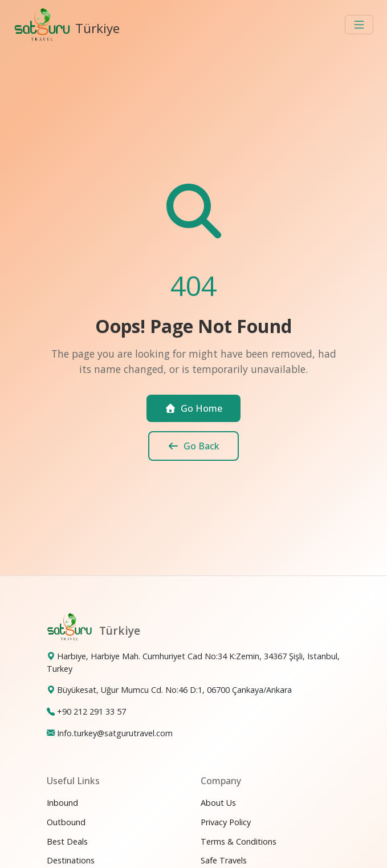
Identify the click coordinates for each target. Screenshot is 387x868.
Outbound (66, 822)
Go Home (193, 408)
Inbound (62, 803)
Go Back (193, 446)
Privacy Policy (226, 822)
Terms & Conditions (239, 841)
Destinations (71, 860)
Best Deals (67, 841)
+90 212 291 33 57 (91, 711)
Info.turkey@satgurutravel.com (115, 733)
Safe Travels (224, 860)
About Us (218, 803)
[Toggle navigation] (359, 25)
